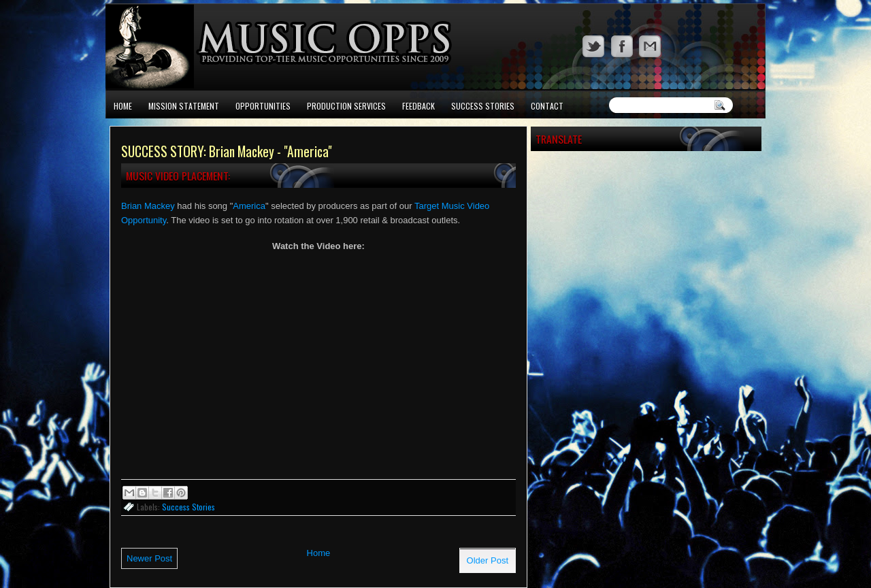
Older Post (488, 560)
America (249, 206)
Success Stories (483, 106)
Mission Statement (184, 106)
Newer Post (149, 558)
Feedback (418, 106)
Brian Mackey (148, 206)
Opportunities (263, 106)
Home (123, 106)
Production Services (346, 106)
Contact (547, 106)
